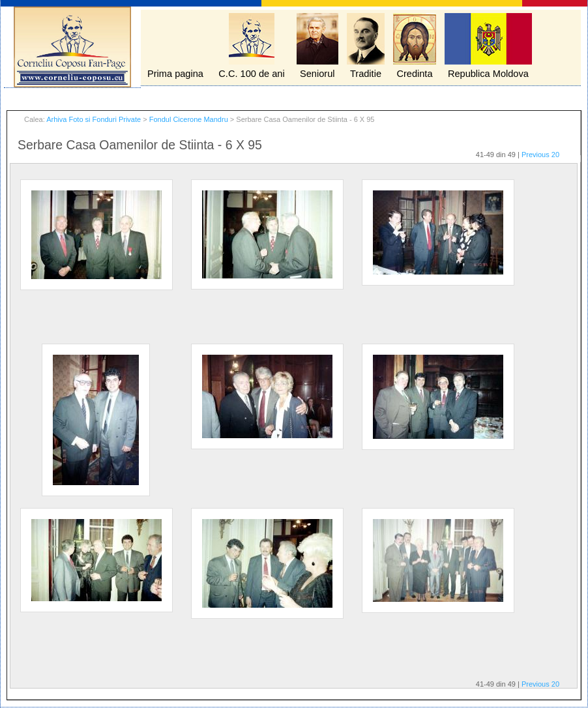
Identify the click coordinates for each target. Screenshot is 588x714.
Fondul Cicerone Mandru (189, 119)
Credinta (414, 74)
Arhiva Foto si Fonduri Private (94, 119)
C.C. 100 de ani (251, 74)
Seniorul (317, 74)
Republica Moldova (488, 74)
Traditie (366, 74)
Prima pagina (175, 74)
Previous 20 (540, 155)
